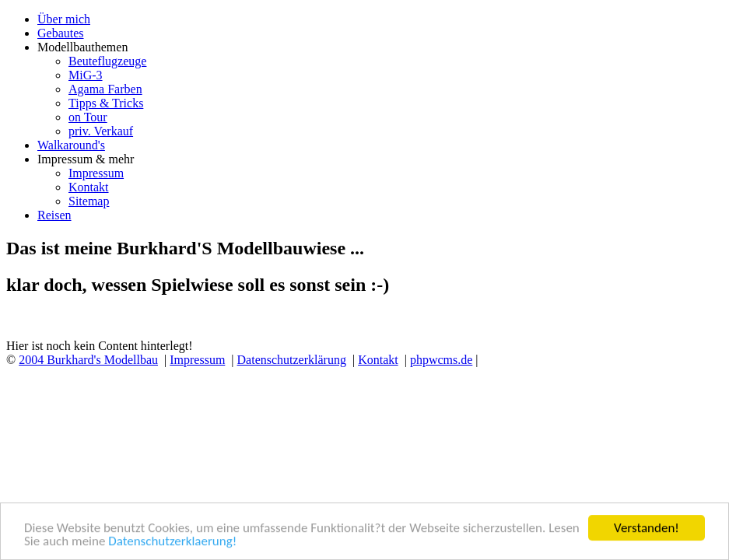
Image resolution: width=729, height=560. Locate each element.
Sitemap (89, 201)
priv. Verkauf (101, 131)
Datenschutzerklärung (292, 360)
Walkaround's (71, 145)
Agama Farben (105, 89)
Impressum (96, 173)
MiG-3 (86, 75)
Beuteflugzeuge (107, 61)
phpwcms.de (441, 360)
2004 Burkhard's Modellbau (88, 360)
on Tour (88, 117)
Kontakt (89, 187)
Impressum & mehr (86, 159)
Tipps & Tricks (106, 103)
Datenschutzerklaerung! (172, 542)
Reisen (54, 215)
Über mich (64, 19)
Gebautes (61, 33)
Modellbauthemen (82, 47)
